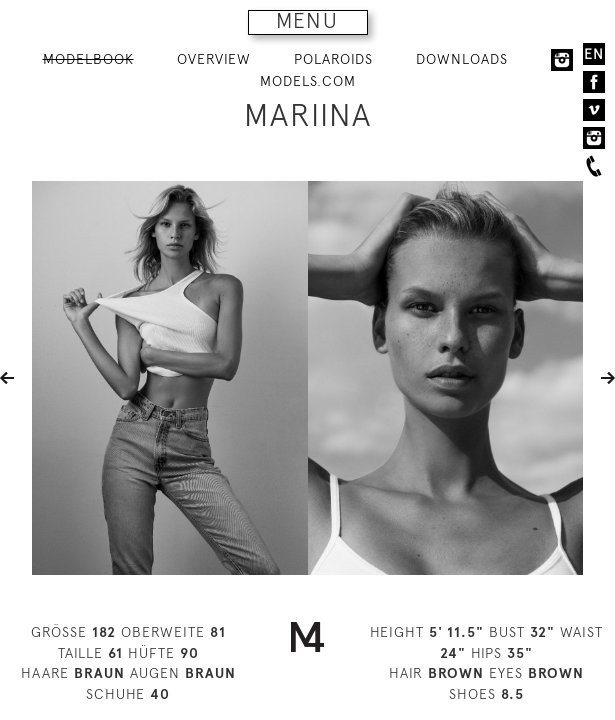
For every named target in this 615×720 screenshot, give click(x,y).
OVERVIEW (214, 59)
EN (594, 54)
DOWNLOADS (462, 59)
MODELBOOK (88, 59)
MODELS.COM (308, 81)
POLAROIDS (333, 59)
